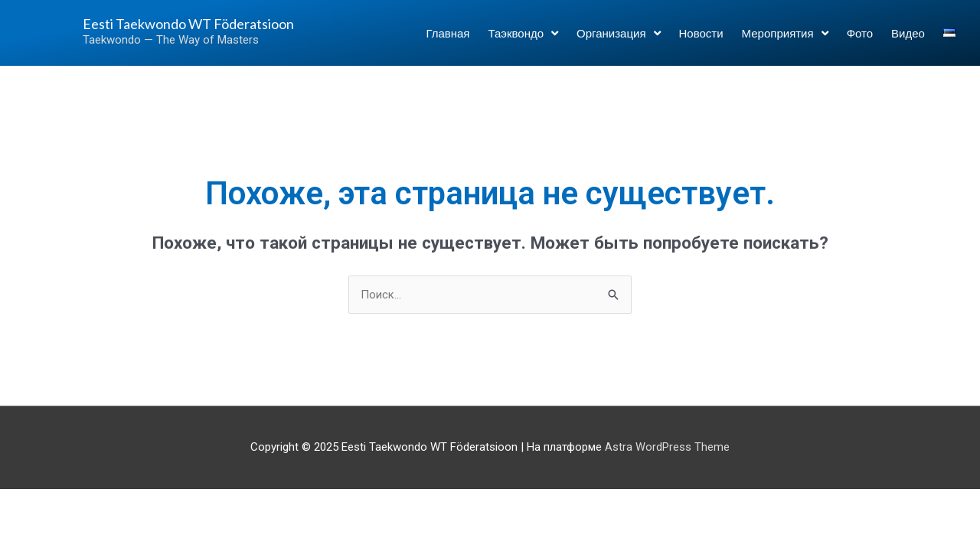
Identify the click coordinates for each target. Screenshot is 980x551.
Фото (860, 40)
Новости (701, 40)
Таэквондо (523, 39)
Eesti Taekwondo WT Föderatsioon (155, 30)
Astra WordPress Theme (667, 448)
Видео (908, 40)
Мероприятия (785, 39)
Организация (618, 39)
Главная (448, 40)
